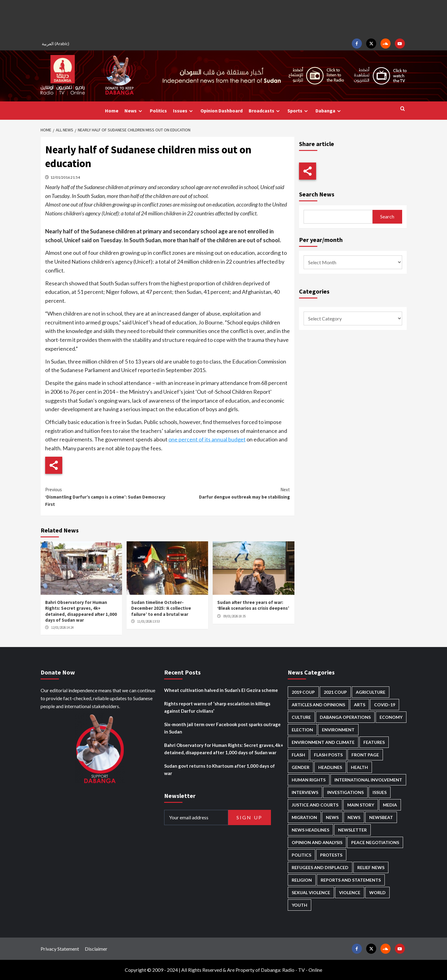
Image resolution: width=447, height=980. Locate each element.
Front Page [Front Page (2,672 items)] (365, 755)
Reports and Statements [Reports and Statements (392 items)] (351, 880)
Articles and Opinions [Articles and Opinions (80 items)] (318, 705)
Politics (158, 111)
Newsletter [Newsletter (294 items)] (352, 830)
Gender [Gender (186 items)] (301, 767)
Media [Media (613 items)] (390, 805)
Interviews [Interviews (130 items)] (305, 792)
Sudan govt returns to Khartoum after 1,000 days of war (220, 770)
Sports (298, 111)
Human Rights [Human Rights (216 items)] (309, 780)
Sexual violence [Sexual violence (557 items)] (311, 892)
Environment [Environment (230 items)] (338, 730)
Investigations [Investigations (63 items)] (345, 792)
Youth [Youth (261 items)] (299, 905)
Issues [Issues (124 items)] (380, 792)
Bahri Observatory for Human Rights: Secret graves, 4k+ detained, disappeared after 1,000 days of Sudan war (81, 611)
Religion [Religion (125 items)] (302, 880)
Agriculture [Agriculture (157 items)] (371, 692)
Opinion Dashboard (222, 111)
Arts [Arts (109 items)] (360, 705)
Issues (184, 111)
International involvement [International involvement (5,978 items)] (368, 780)
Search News (317, 194)
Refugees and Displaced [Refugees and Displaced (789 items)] (320, 867)
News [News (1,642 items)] (354, 817)
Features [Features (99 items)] (374, 742)
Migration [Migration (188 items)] (304, 817)
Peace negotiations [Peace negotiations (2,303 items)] (375, 842)
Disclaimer (96, 949)
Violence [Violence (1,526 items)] (350, 892)
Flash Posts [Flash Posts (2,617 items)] (328, 755)
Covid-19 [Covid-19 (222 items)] (385, 705)
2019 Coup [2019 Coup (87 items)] (303, 692)
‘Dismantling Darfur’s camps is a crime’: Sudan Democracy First (106, 497)
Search (387, 216)
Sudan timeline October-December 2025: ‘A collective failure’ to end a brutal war (161, 608)
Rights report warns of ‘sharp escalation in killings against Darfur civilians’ (217, 707)
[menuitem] (56, 44)
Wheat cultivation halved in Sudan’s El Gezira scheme (221, 690)
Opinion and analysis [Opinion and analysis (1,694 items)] (317, 842)
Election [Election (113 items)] (302, 730)
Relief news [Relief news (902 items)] (371, 867)
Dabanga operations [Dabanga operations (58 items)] (345, 717)
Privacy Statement (60, 949)
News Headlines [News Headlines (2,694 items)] (310, 830)
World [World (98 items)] (377, 892)
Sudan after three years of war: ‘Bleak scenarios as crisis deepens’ (253, 605)
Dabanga (329, 111)
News (134, 111)
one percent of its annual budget (207, 439)
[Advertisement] (224, 18)
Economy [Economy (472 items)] (391, 717)
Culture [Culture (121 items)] (301, 717)
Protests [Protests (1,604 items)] (331, 855)
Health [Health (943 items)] (359, 767)
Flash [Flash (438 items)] (298, 755)
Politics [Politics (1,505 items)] (301, 855)
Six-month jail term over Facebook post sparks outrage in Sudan (222, 728)
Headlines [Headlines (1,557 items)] (330, 767)
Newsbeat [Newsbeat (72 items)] (381, 817)
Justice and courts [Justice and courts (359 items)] (315, 805)
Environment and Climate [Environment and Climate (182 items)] (323, 742)
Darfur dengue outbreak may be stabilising (229, 493)
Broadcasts (265, 111)
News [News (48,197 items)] (332, 817)
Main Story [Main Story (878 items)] (361, 805)
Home (112, 111)
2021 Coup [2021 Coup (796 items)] (335, 692)
